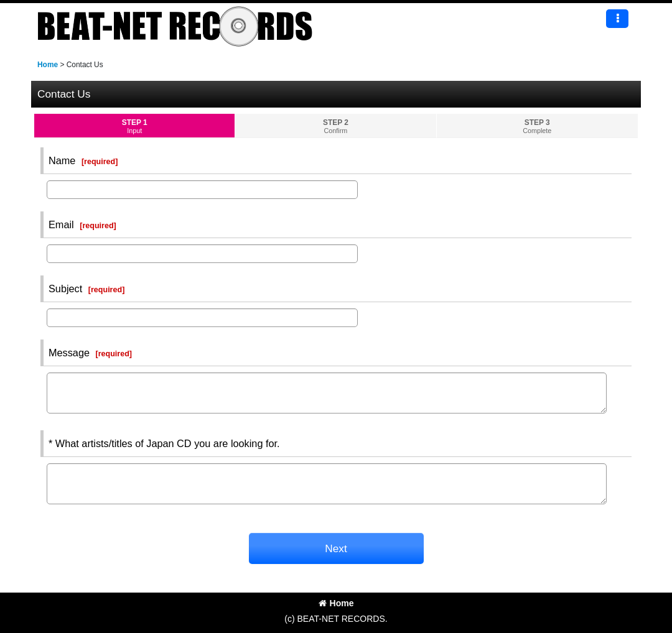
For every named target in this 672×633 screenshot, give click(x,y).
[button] (617, 19)
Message (69, 353)
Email (61, 224)
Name (62, 160)
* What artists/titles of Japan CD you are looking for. (164, 443)
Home (336, 603)
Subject (65, 289)
